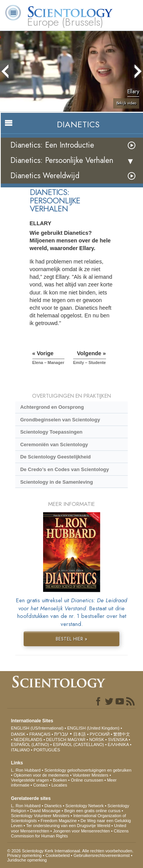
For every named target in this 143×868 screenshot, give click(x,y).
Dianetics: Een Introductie (52, 145)
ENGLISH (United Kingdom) (93, 728)
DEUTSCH (56, 740)
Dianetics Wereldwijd (45, 176)
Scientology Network (85, 806)
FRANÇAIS (40, 734)
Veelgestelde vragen (30, 780)
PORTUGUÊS (47, 750)
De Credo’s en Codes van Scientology (65, 469)
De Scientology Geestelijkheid (55, 457)
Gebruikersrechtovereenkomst (102, 855)
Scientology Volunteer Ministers (40, 816)
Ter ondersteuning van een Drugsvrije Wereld (68, 826)
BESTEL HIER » (71, 639)
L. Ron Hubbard (26, 770)
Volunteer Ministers (91, 775)
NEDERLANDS (28, 740)
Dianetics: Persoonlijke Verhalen (62, 160)
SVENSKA (118, 740)
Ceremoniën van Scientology (54, 445)
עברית (61, 734)
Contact (40, 785)
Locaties (59, 785)
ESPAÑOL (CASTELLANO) (79, 744)
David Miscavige (45, 811)
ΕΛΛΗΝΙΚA (118, 744)
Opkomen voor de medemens (41, 775)
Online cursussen (87, 780)
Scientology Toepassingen (51, 432)
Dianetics (53, 806)
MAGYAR (76, 740)
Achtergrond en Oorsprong (52, 407)
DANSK (18, 734)
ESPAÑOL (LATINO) (30, 744)
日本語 (80, 734)
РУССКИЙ (100, 734)
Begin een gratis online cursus (92, 811)
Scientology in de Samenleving (57, 482)
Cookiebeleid (58, 855)
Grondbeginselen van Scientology (60, 420)
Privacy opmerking (24, 855)
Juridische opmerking (27, 860)
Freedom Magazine (59, 821)
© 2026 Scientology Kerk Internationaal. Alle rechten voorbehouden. (70, 851)
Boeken (60, 780)
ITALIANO (20, 750)
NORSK (97, 740)
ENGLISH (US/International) (37, 728)
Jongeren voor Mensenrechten (81, 831)
